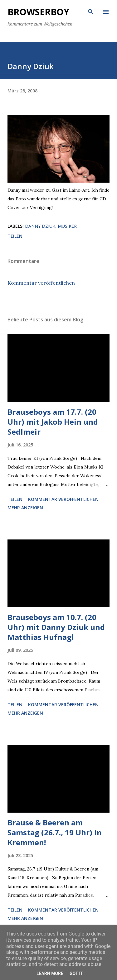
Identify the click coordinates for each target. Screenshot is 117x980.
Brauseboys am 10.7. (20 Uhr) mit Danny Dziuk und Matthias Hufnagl (56, 627)
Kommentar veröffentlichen (41, 283)
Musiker (67, 226)
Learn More (50, 973)
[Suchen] (91, 11)
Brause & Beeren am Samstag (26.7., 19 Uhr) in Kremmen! (55, 832)
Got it (76, 973)
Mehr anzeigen (25, 508)
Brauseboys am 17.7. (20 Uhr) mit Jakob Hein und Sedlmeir (53, 422)
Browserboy (38, 12)
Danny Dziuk (40, 226)
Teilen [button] (15, 236)
